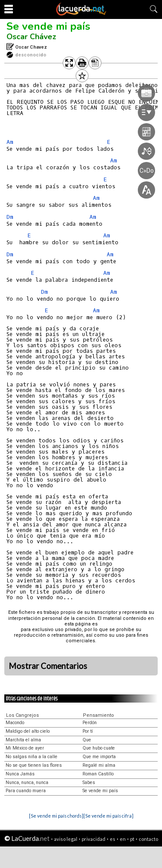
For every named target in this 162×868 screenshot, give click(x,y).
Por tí (88, 731)
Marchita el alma (23, 740)
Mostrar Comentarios (48, 666)
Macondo (15, 723)
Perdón (90, 723)
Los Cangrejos (22, 715)
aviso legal (66, 839)
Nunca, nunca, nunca (27, 782)
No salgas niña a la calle (32, 757)
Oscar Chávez (31, 37)
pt (132, 839)
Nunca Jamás (20, 774)
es (113, 839)
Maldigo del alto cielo (28, 731)
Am (10, 142)
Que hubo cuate (99, 748)
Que (87, 740)
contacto (148, 839)
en (123, 839)
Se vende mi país (48, 26)
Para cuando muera (26, 791)
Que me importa (99, 757)
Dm (10, 217)
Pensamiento (98, 715)
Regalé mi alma (99, 765)
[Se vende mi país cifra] (108, 816)
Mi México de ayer (25, 748)
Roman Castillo (98, 774)
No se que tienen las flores (34, 765)
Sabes (89, 782)
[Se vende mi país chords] (56, 816)
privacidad (94, 839)
